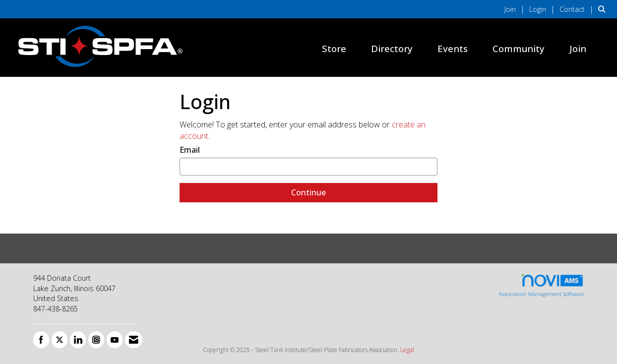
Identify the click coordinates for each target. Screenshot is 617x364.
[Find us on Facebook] (41, 340)
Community (519, 48)
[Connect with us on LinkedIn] (78, 340)
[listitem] (516, 9)
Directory (392, 48)
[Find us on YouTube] (115, 340)
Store (334, 48)
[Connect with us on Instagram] (96, 340)
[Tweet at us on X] (60, 340)
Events (453, 48)
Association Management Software (541, 285)
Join (578, 48)
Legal (407, 350)
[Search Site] (604, 9)
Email (190, 150)
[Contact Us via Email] (134, 340)
